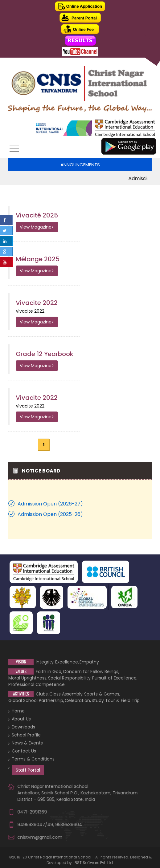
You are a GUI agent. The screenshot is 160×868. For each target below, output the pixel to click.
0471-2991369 (32, 812)
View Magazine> (37, 227)
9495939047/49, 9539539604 (50, 825)
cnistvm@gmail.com (40, 837)
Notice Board (41, 471)
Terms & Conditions (33, 759)
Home (18, 711)
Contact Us (24, 751)
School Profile (26, 735)
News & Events (27, 743)
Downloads (23, 727)
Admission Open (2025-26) (50, 514)
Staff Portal (28, 770)
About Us (21, 719)
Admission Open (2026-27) (50, 504)
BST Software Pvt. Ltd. (94, 863)
